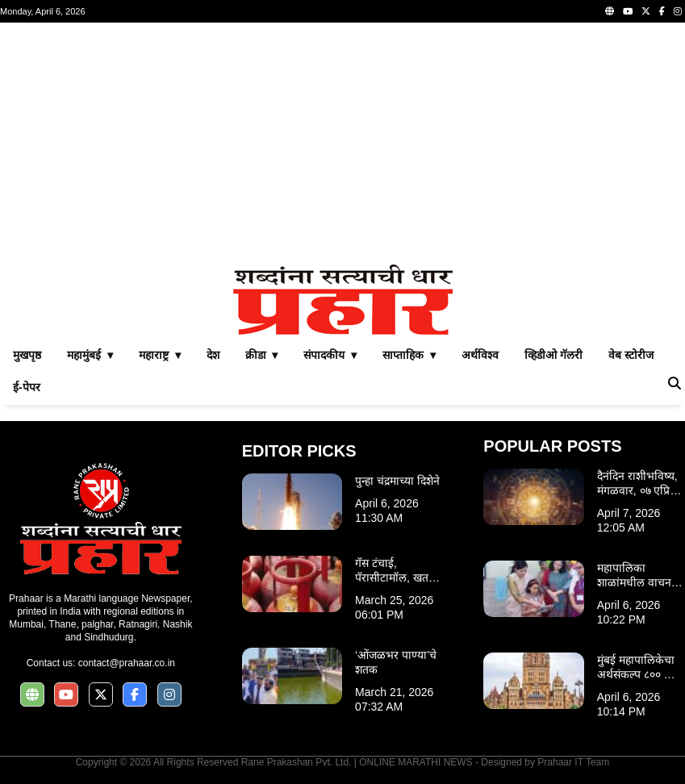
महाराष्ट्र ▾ (160, 355)
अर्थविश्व (480, 355)
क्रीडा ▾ (262, 355)
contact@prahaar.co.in (127, 663)
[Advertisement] (342, 144)
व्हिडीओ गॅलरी (553, 355)
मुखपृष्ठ (27, 355)
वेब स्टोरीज (631, 355)
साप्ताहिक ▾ (409, 355)
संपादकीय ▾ (330, 355)
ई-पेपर (27, 387)
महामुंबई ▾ (90, 355)
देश (213, 355)
